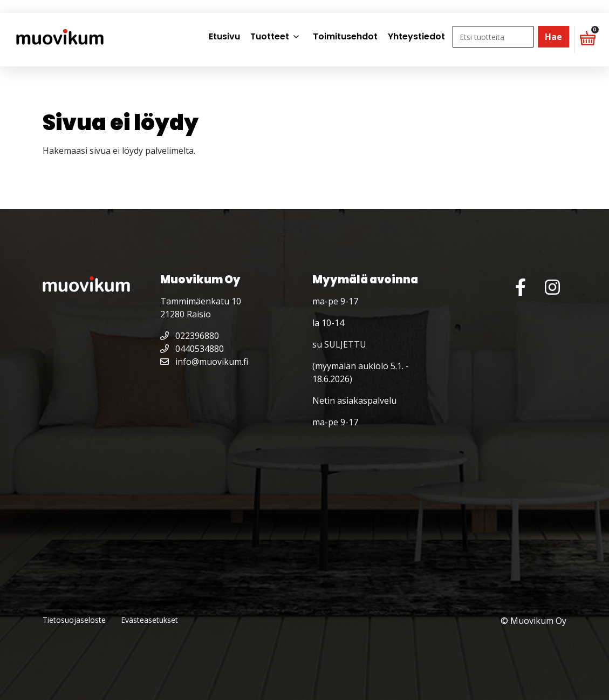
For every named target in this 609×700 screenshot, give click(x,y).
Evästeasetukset (149, 620)
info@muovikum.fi (204, 362)
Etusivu (224, 36)
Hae (553, 37)
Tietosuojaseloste (74, 620)
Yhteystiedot (416, 36)
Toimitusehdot (345, 36)
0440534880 (192, 349)
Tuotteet (270, 36)
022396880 (190, 336)
